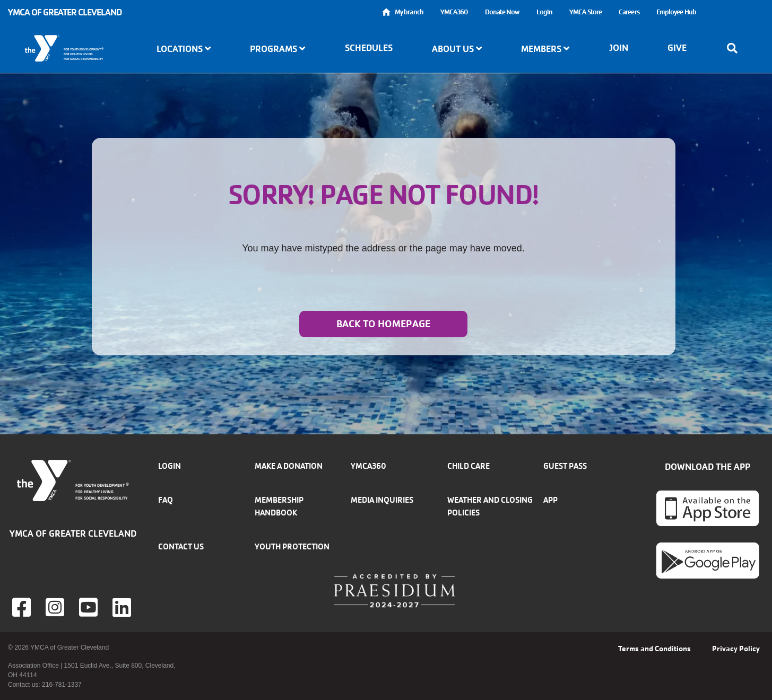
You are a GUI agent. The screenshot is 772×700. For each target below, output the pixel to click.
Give (677, 48)
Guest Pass (565, 466)
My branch (409, 12)
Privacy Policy (736, 649)
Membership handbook (279, 506)
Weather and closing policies (490, 506)
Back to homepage (383, 324)
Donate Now (502, 12)
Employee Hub (676, 12)
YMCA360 (454, 12)
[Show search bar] (735, 48)
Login (545, 12)
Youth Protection (292, 546)
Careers (629, 12)
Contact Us (181, 546)
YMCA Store (585, 12)
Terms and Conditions (654, 649)
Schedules (369, 48)
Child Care (469, 466)
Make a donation (289, 466)
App (550, 500)
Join (619, 48)
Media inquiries (382, 500)
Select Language (734, 12)
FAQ (166, 500)
